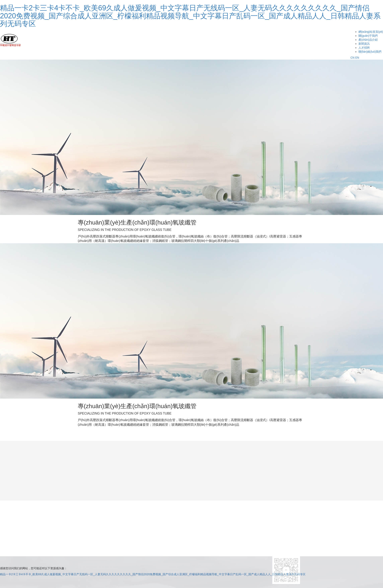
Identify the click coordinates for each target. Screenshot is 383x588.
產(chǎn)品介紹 (368, 40)
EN (357, 58)
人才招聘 (364, 48)
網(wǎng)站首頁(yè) (371, 32)
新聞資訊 (364, 44)
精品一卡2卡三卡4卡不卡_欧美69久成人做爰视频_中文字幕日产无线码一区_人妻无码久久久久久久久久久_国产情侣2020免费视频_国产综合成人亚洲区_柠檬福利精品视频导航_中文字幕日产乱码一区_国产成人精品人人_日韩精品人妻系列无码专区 (190, 16)
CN (352, 58)
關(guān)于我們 (368, 36)
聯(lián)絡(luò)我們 (370, 52)
